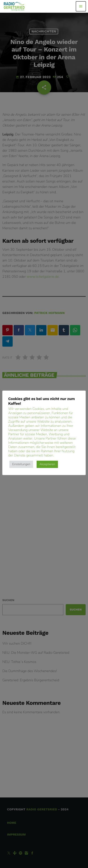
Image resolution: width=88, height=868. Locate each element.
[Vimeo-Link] (14, 6)
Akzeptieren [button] (47, 464)
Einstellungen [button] (21, 464)
